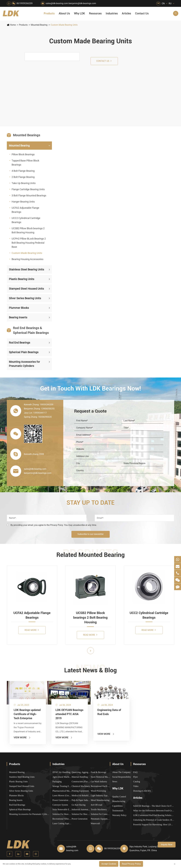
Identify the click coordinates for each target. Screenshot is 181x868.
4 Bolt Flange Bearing (23, 171)
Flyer (136, 777)
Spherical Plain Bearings (24, 352)
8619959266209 (25, 3)
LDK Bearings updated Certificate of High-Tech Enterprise (27, 714)
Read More (32, 630)
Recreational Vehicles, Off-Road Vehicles (62, 819)
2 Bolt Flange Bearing (23, 177)
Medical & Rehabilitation (81, 795)
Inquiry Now (167, 845)
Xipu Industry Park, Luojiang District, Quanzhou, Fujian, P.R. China (147, 848)
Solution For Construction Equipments (100, 814)
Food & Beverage (98, 772)
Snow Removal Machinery (100, 777)
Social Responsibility (122, 777)
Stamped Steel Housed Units (26, 289)
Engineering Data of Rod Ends (109, 712)
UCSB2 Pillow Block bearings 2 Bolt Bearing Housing (28, 230)
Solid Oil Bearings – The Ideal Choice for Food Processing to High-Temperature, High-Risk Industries (154, 806)
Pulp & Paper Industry (81, 800)
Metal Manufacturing (100, 800)
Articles (126, 13)
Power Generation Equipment (62, 800)
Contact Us (142, 13)
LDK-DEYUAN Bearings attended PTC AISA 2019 (69, 714)
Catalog (137, 782)
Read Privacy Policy (131, 864)
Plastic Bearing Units (22, 279)
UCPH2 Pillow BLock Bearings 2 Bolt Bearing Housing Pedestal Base (29, 243)
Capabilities (117, 806)
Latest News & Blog (90, 670)
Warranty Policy (119, 815)
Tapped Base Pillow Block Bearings (25, 163)
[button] (91, 651)
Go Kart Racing (78, 805)
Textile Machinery (99, 809)
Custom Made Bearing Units (64, 25)
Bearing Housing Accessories (27, 259)
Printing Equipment (80, 791)
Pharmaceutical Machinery (62, 791)
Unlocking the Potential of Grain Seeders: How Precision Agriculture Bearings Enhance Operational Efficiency (154, 820)
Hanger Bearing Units (23, 202)
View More (22, 737)
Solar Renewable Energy (62, 809)
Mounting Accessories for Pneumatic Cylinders (24, 364)
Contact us (104, 61)
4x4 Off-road (96, 805)
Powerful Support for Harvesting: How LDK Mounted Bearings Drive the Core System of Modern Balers (154, 825)
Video (136, 786)
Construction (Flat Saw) (81, 782)
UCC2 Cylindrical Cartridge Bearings (26, 220)
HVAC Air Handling (61, 772)
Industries (112, 13)
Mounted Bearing (39, 25)
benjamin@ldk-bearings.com (82, 3)
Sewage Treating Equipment (62, 786)
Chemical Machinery (81, 786)
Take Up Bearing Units (24, 183)
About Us (64, 13)
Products (49, 13)
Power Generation (80, 819)
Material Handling (80, 777)
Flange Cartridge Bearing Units (28, 189)
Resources (95, 13)
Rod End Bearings (19, 343)
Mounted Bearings (23, 135)
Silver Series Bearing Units (25, 298)
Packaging (57, 782)
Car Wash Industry (99, 782)
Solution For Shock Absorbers (81, 814)
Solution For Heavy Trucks (62, 814)
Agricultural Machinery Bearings (62, 777)
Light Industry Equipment (100, 795)
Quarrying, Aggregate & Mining (81, 772)
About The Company (122, 772)
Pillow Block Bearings (23, 154)
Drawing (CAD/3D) (142, 791)
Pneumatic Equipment (100, 819)
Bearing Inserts (18, 317)
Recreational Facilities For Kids (100, 786)
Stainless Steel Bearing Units (26, 269)
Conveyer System (60, 805)
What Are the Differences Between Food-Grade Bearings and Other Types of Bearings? (154, 811)
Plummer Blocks (19, 308)
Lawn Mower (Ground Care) (62, 795)
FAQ (135, 772)
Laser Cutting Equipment (62, 823)
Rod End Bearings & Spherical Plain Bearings (28, 330)
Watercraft (95, 823)
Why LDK (80, 13)
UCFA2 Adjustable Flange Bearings (25, 210)
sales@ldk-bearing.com (57, 3)
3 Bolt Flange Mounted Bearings (29, 195)
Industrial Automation (81, 809)
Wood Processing (98, 791)
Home (13, 25)
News (115, 782)
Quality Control (119, 797)
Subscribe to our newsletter (90, 534)
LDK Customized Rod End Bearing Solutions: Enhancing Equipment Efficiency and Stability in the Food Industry (154, 815)
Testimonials (118, 811)
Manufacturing (119, 801)
